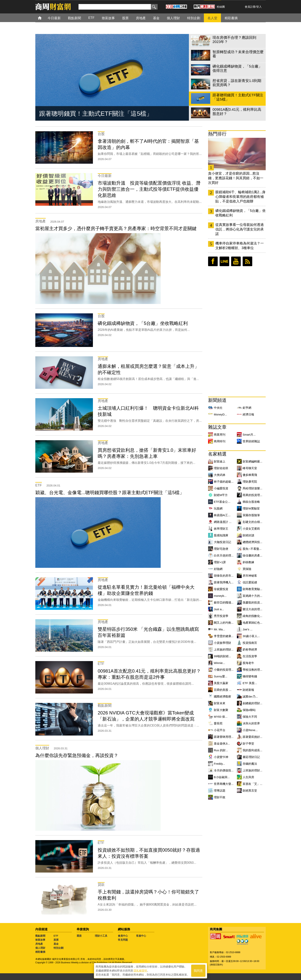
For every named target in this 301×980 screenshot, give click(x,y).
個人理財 (40, 948)
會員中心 (123, 936)
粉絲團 (221, 7)
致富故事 (40, 940)
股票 (56, 940)
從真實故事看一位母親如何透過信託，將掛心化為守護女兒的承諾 (240, 229)
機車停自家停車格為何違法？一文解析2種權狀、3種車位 (240, 246)
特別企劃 (59, 948)
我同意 (198, 971)
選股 (79, 936)
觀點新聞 (40, 936)
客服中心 (141, 936)
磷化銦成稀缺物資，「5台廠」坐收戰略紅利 (241, 213)
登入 (259, 7)
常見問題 (123, 940)
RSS (247, 261)
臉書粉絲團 (213, 261)
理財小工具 (101, 936)
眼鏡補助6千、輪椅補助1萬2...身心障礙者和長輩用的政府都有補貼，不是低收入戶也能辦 (240, 197)
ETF (56, 936)
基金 (56, 944)
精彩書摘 (40, 952)
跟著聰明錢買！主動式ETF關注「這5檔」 (96, 114)
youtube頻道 (236, 261)
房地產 (39, 944)
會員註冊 (250, 7)
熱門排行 (217, 134)
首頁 (43, 18)
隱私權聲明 (140, 971)
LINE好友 (224, 261)
